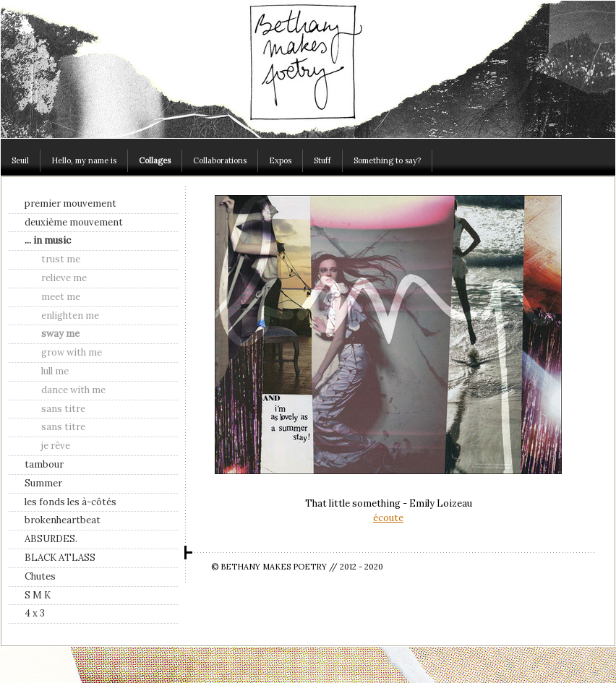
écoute (388, 518)
